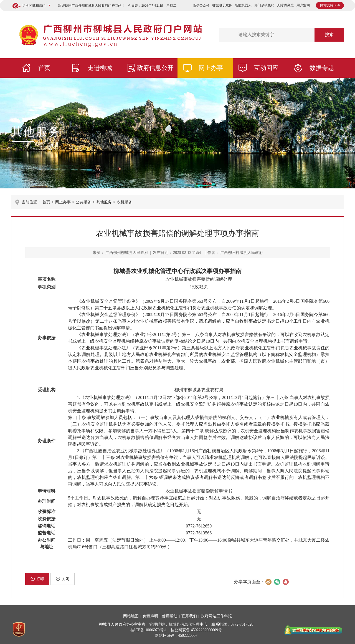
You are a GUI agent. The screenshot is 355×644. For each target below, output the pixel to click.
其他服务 (36, 132)
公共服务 (83, 202)
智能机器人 (243, 5)
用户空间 (303, 5)
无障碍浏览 (285, 5)
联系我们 (189, 616)
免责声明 (150, 616)
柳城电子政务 (222, 5)
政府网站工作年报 (216, 616)
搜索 (329, 35)
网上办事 (211, 68)
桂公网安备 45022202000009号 (196, 630)
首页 (44, 68)
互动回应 (266, 68)
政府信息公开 (155, 68)
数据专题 (322, 68)
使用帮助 (170, 616)
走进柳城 (100, 68)
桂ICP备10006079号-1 (149, 630)
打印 (37, 579)
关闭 (63, 579)
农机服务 (125, 202)
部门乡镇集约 (264, 5)
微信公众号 (201, 6)
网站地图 (131, 616)
